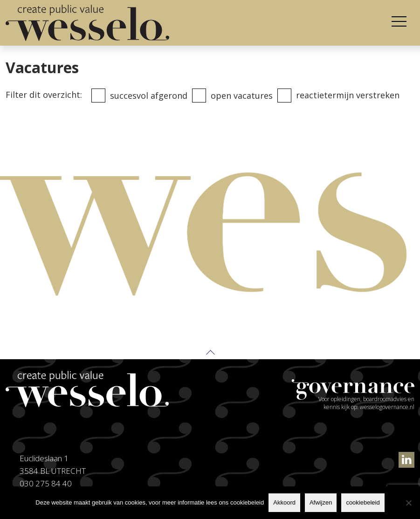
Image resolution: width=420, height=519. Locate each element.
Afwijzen (321, 502)
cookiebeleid (363, 502)
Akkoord (284, 502)
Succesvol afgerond (149, 96)
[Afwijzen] (408, 503)
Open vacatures (242, 96)
